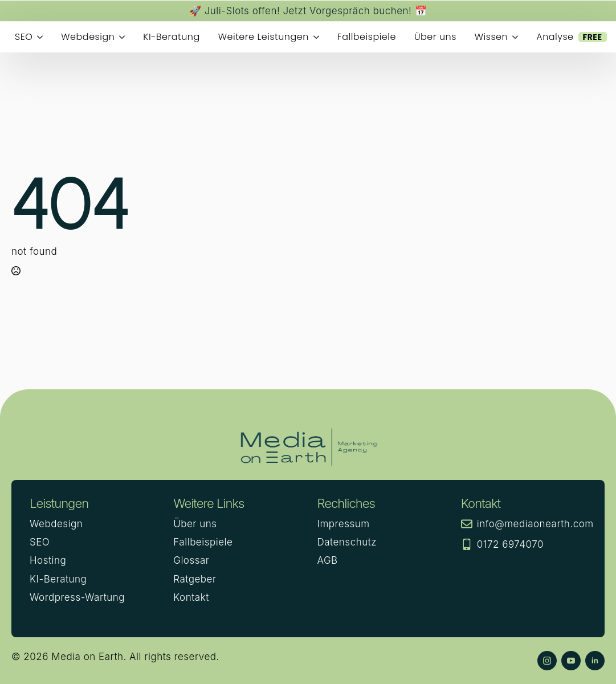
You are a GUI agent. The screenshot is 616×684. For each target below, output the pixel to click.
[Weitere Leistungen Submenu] (319, 37)
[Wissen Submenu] (517, 37)
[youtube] (571, 661)
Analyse (571, 37)
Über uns (435, 37)
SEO (24, 37)
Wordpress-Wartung (77, 597)
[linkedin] (595, 661)
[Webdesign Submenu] (124, 37)
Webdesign (88, 37)
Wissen (491, 37)
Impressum (344, 524)
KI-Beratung (171, 37)
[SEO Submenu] (42, 37)
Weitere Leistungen (264, 37)
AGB (328, 560)
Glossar (191, 560)
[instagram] (547, 661)
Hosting (48, 560)
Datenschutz (347, 542)
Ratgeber (195, 579)
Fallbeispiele (367, 37)
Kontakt (191, 597)
